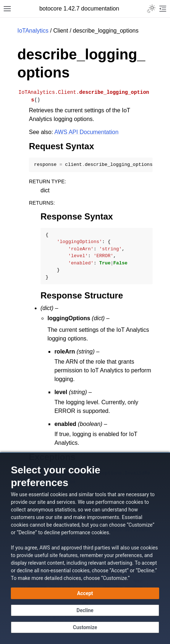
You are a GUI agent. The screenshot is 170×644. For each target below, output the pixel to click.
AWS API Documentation (86, 132)
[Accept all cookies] (85, 593)
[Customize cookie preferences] (85, 627)
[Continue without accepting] (85, 610)
